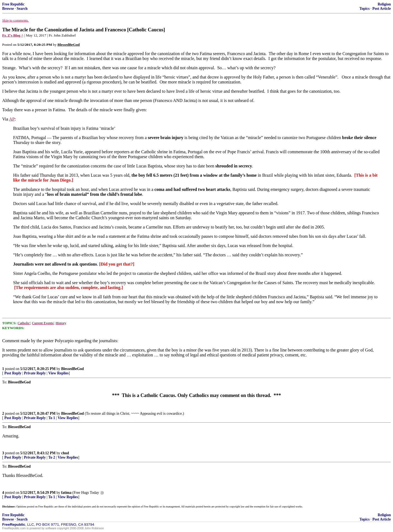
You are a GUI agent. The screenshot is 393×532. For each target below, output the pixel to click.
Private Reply (35, 373)
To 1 (52, 418)
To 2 (52, 457)
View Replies (59, 373)
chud (65, 453)
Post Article (382, 9)
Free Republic (13, 4)
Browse (8, 9)
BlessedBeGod (72, 369)
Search (22, 9)
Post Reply (13, 373)
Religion (384, 4)
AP (12, 119)
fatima (66, 493)
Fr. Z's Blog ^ (13, 35)
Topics (364, 9)
